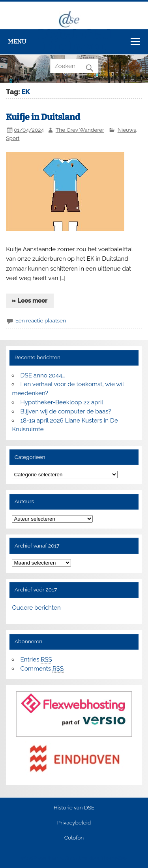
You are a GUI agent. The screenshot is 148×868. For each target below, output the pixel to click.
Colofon (74, 838)
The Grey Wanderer (80, 130)
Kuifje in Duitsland (43, 117)
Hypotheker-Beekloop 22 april (62, 402)
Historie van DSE (74, 808)
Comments (42, 669)
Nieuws (127, 130)
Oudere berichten (36, 608)
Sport (13, 138)
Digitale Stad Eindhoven (74, 41)
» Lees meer (30, 301)
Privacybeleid (74, 823)
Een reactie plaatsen (41, 320)
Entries (36, 660)
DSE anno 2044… (43, 375)
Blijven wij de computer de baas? (66, 411)
